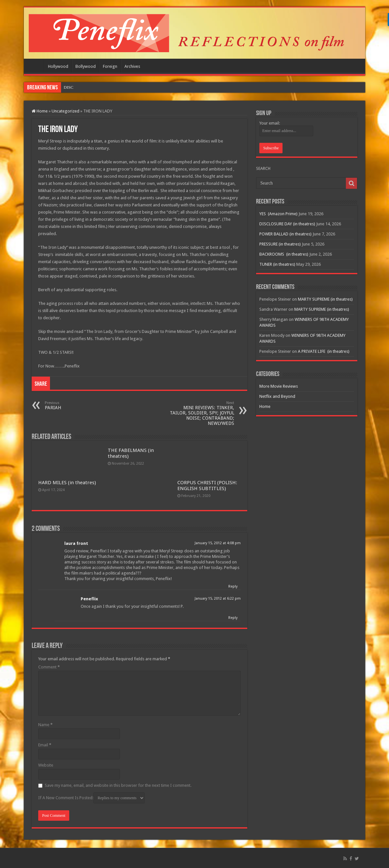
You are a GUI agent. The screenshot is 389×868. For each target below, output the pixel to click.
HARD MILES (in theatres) (67, 483)
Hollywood (58, 66)
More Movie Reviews (279, 386)
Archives (132, 66)
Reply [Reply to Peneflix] (233, 618)
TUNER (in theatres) (277, 264)
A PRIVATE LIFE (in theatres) (324, 351)
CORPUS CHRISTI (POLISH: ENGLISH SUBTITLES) (207, 486)
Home (36, 66)
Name (45, 725)
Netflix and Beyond (277, 396)
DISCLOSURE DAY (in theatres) (287, 224)
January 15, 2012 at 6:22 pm (218, 599)
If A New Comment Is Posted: (91, 798)
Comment (49, 667)
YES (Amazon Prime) (83, 87)
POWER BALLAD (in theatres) (285, 234)
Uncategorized (65, 111)
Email (45, 745)
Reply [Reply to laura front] (233, 586)
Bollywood (86, 66)
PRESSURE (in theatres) (280, 244)
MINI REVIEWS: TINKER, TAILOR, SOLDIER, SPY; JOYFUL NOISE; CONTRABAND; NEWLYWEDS (201, 413)
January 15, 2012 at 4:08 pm (218, 543)
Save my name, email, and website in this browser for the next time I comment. (118, 785)
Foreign (110, 66)
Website (46, 765)
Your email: (270, 123)
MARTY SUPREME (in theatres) (325, 299)
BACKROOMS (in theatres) (284, 254)
